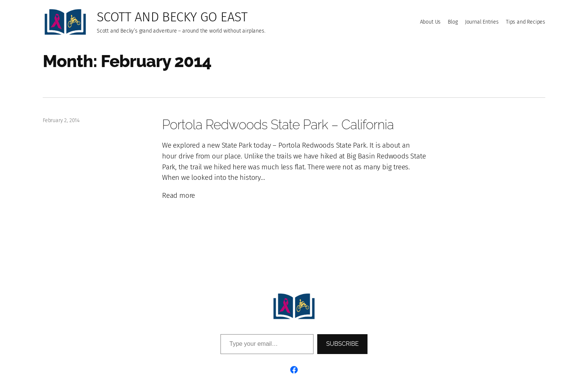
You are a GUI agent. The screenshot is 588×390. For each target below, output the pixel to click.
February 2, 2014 (61, 120)
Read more (178, 196)
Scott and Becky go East (172, 17)
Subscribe (343, 344)
